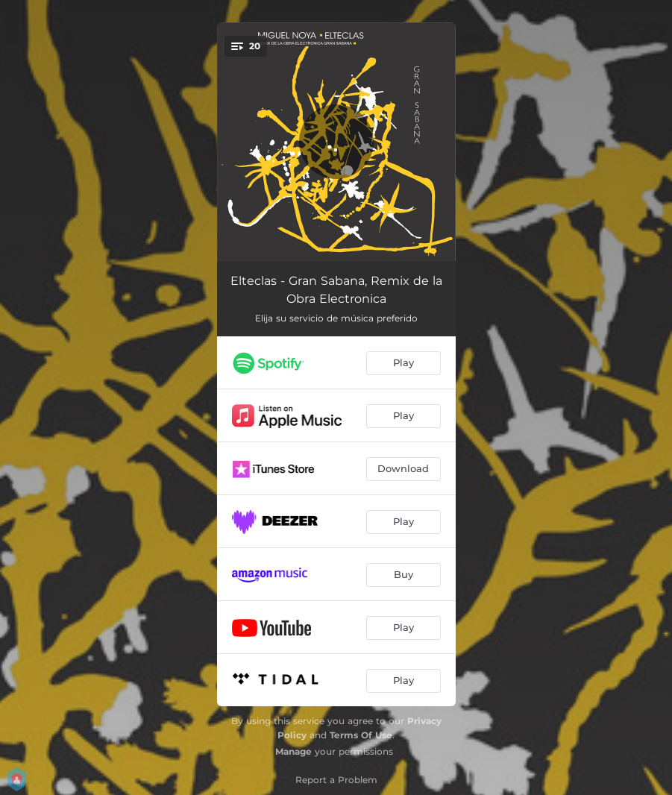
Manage (293, 751)
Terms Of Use (361, 735)
